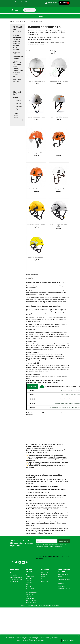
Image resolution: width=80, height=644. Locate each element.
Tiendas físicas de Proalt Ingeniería (31, 601)
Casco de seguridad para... (59, 189)
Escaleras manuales (17, 49)
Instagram (23, 562)
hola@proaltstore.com (65, 588)
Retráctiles (17, 79)
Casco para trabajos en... (36, 189)
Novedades (14, 575)
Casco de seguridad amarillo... (36, 225)
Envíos (28, 584)
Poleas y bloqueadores (18, 70)
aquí (44, 640)
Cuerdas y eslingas (17, 45)
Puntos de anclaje (17, 74)
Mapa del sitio (30, 598)
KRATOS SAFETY (19, 101)
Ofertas (12, 573)
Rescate (16, 82)
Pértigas (16, 59)
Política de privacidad (29, 579)
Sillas (15, 77)
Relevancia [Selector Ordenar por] (62, 52)
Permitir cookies (69, 640)
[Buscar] (30, 10)
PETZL (19, 103)
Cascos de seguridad (17, 41)
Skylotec (19, 109)
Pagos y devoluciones (30, 575)
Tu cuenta (45, 570)
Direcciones (45, 581)
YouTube (20, 562)
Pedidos (44, 577)
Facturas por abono (47, 579)
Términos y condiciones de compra (30, 588)
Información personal (45, 574)
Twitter (16, 562)
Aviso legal (29, 582)
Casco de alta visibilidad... (36, 258)
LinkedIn (27, 562)
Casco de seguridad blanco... (59, 81)
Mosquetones (18, 56)
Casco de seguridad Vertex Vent (59, 226)
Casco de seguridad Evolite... (36, 81)
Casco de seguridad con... (36, 153)
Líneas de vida (16, 53)
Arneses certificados (17, 36)
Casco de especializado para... (59, 117)
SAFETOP (19, 106)
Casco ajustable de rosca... (36, 117)
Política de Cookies (31, 592)
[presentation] (51, 552)
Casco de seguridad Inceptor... (59, 153)
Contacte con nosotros (30, 595)
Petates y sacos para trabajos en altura (17, 64)
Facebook (12, 562)
